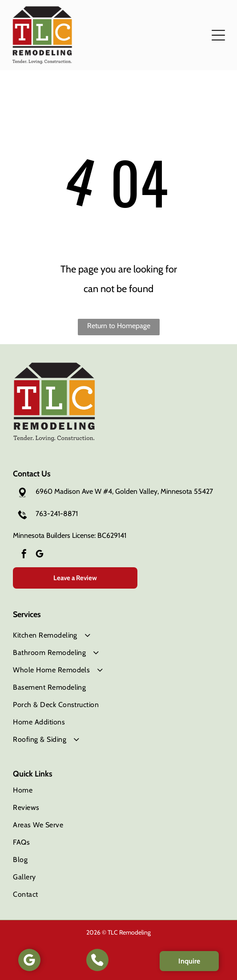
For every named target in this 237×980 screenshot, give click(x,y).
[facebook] (24, 555)
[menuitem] (118, 635)
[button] (218, 35)
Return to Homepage (119, 326)
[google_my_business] (40, 555)
